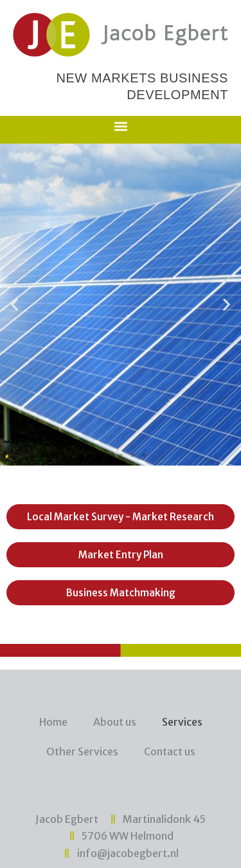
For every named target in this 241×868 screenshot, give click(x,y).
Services (182, 722)
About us (115, 722)
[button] (121, 127)
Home (53, 722)
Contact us (170, 751)
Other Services (82, 751)
